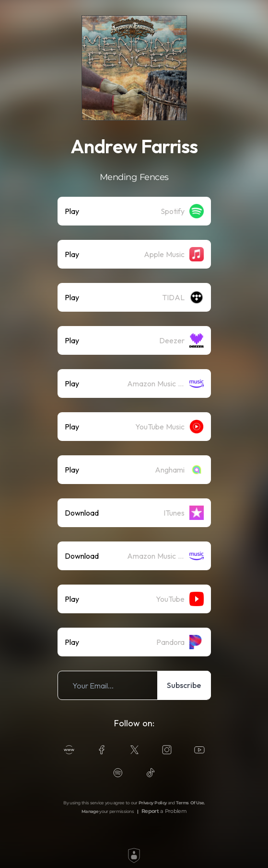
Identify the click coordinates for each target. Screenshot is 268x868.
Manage (90, 811)
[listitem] (134, 211)
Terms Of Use (190, 803)
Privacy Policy (152, 803)
